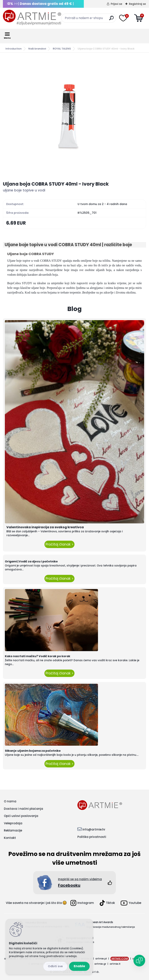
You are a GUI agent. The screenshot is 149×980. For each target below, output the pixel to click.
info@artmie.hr (94, 829)
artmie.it (115, 964)
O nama (10, 801)
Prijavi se (117, 4)
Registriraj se (137, 4)
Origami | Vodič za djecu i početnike (31, 561)
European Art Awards (100, 922)
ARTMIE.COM (120, 959)
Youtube (131, 903)
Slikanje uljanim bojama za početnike (33, 751)
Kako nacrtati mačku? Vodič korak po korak (38, 656)
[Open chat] (139, 961)
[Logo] (32, 17)
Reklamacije (13, 830)
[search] (111, 20)
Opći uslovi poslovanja (21, 816)
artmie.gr (100, 964)
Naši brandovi (37, 49)
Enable (79, 966)
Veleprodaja (13, 823)
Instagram (82, 903)
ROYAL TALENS (62, 49)
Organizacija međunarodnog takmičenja (111, 927)
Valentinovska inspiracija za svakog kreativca (45, 527)
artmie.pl (101, 959)
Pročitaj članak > (59, 544)
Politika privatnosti (92, 837)
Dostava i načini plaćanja (23, 809)
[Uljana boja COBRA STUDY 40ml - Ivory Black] (74, 117)
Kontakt (10, 838)
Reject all (55, 966)
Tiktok (107, 903)
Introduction (13, 49)
